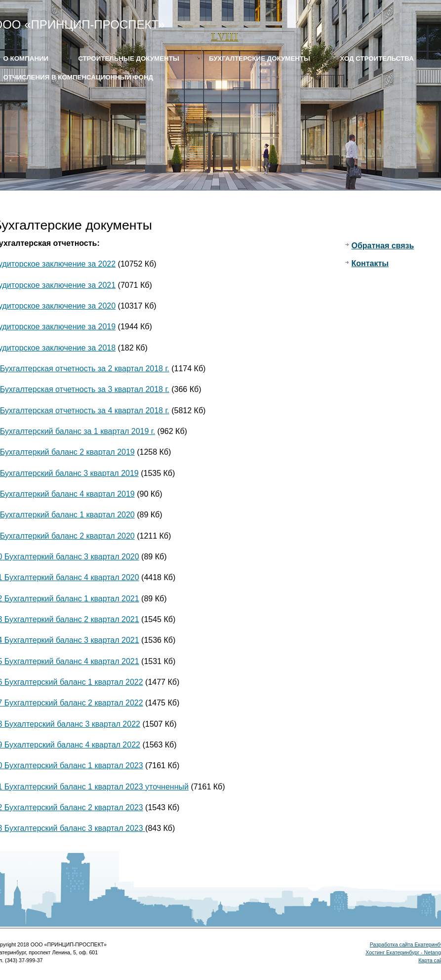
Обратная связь (383, 246)
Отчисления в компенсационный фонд (79, 77)
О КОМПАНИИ (26, 59)
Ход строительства (377, 59)
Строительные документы (129, 59)
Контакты (370, 263)
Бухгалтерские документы (260, 59)
